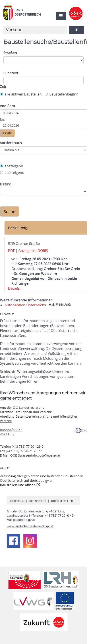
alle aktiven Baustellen (21, 94)
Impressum (17, 501)
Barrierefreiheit (62, 501)
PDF (11, 251)
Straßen (10, 53)
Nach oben (83, 626)
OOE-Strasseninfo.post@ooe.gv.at (35, 455)
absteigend (12, 166)
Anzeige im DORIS (33, 251)
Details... (15, 288)
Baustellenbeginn (62, 94)
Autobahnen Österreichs (38, 305)
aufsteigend (12, 173)
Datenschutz (38, 501)
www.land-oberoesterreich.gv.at (30, 526)
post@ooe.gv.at (24, 520)
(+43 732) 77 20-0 (56, 516)
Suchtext (11, 73)
